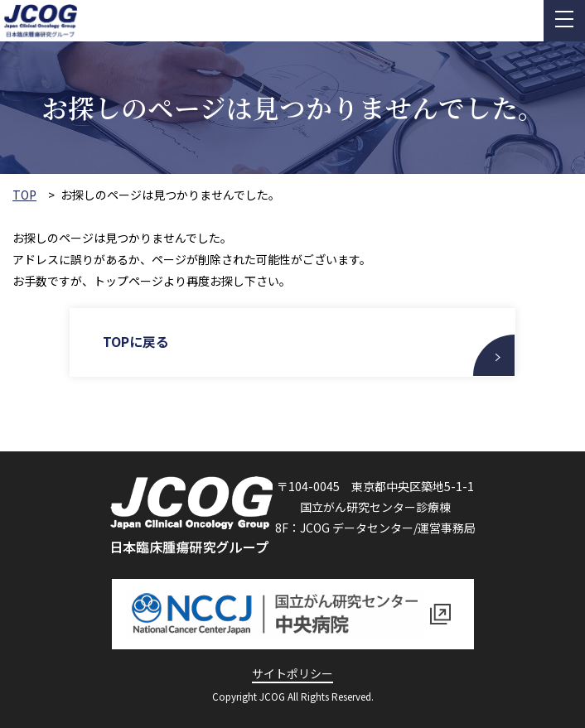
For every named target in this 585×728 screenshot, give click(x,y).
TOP (24, 195)
